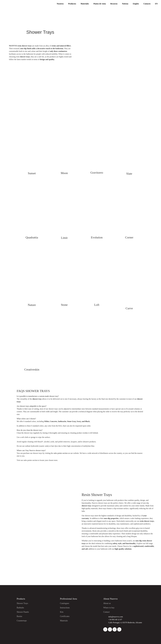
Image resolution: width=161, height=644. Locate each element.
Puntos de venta (100, 4)
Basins (19, 616)
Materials (64, 621)
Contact (106, 612)
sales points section (61, 453)
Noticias (125, 4)
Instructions (65, 608)
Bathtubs (20, 608)
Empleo (136, 4)
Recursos (114, 4)
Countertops (22, 621)
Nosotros (60, 4)
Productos (72, 4)
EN (156, 4)
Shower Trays (22, 603)
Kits (62, 612)
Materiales (85, 4)
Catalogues (64, 603)
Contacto (147, 4)
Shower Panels (23, 612)
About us (107, 603)
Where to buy (109, 608)
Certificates (65, 616)
